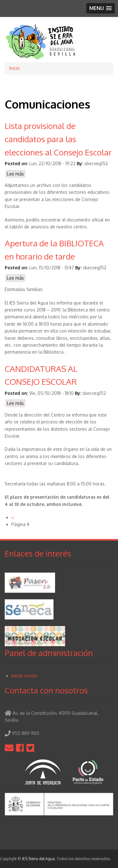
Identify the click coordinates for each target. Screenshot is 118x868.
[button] (101, 8)
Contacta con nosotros (46, 690)
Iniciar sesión (24, 676)
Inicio (15, 68)
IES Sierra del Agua (38, 859)
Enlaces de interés (38, 553)
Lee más (16, 174)
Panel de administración (49, 653)
